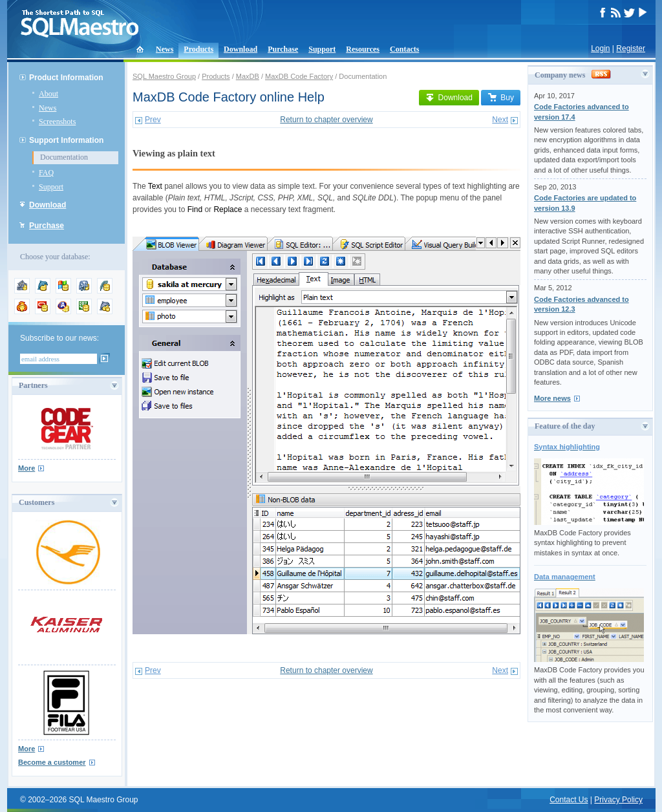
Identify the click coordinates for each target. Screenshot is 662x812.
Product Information (66, 78)
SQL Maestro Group (164, 76)
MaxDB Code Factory (299, 76)
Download (240, 49)
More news (552, 398)
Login (600, 48)
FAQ (46, 173)
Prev (153, 120)
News (165, 49)
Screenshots (57, 122)
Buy (501, 98)
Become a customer (52, 762)
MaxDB (248, 76)
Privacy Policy (618, 800)
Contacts (404, 49)
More (27, 468)
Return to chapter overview (326, 120)
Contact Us (569, 800)
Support (322, 49)
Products (198, 49)
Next (500, 120)
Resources (363, 49)
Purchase (283, 49)
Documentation (64, 157)
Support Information (66, 140)
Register (631, 48)
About (48, 94)
